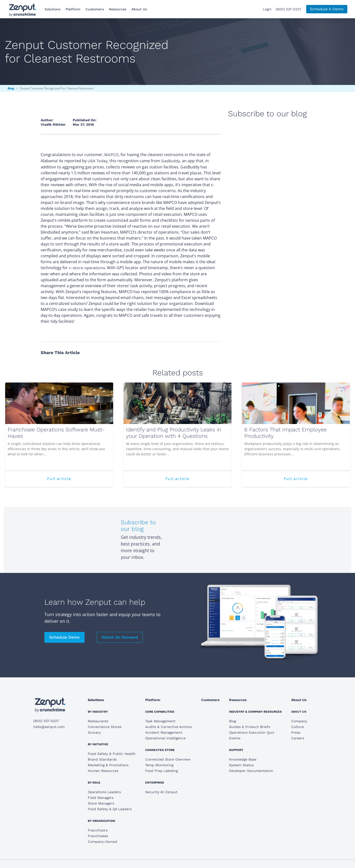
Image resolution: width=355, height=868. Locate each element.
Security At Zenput (161, 792)
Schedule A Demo (327, 9)
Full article (71, 481)
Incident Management (164, 732)
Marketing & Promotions (108, 765)
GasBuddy (170, 161)
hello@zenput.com (49, 727)
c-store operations (87, 268)
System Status (241, 765)
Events (235, 738)
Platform (73, 9)
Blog (11, 88)
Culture (298, 727)
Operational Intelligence (165, 738)
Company (299, 721)
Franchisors (98, 830)
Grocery (94, 732)
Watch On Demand (120, 637)
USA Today (98, 161)
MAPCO (111, 155)
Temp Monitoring (159, 765)
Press (296, 732)
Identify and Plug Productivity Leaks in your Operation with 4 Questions (174, 433)
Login (267, 9)
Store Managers (101, 803)
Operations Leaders (104, 792)
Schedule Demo (64, 637)
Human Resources (103, 771)
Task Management (160, 721)
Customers (95, 9)
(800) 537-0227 (288, 9)
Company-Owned (102, 842)
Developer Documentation (251, 771)
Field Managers (101, 798)
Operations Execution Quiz (252, 732)
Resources (118, 9)
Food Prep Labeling (161, 771)
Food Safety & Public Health (112, 754)
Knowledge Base (243, 759)
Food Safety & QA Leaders (110, 809)
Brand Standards (102, 759)
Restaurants (98, 721)
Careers (298, 738)
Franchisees (98, 836)
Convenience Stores (105, 727)
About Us (139, 9)
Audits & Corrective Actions (169, 727)
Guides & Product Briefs (249, 727)
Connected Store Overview (168, 759)
